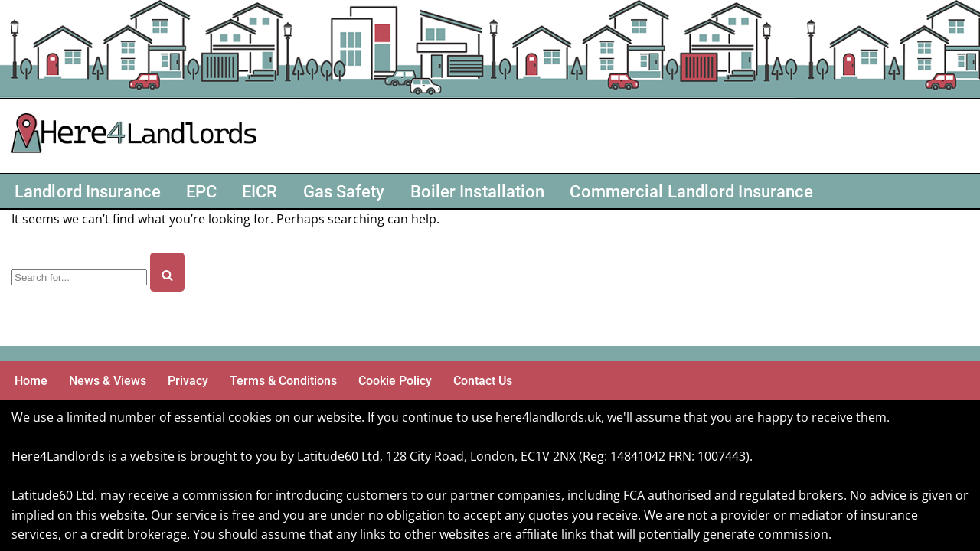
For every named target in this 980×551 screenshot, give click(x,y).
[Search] (79, 277)
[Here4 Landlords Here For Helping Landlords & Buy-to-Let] (138, 136)
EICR (260, 191)
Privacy (188, 381)
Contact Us (483, 381)
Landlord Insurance (88, 191)
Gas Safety (344, 191)
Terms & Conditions (283, 381)
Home (31, 381)
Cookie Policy (395, 381)
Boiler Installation (478, 191)
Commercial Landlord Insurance (691, 191)
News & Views (108, 381)
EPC (201, 191)
